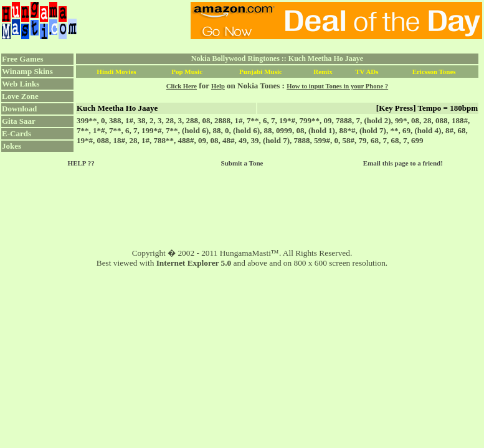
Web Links (21, 84)
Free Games (23, 59)
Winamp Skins (27, 71)
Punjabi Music (261, 72)
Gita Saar (19, 121)
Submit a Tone (242, 163)
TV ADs (367, 72)
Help (218, 86)
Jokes (12, 146)
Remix (323, 72)
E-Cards (17, 133)
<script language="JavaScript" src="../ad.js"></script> (336, 21)
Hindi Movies (116, 72)
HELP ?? (81, 163)
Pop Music (187, 72)
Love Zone (20, 96)
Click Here (182, 86)
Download (19, 109)
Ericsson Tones (434, 72)
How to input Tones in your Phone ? (337, 86)
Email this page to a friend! (403, 163)
